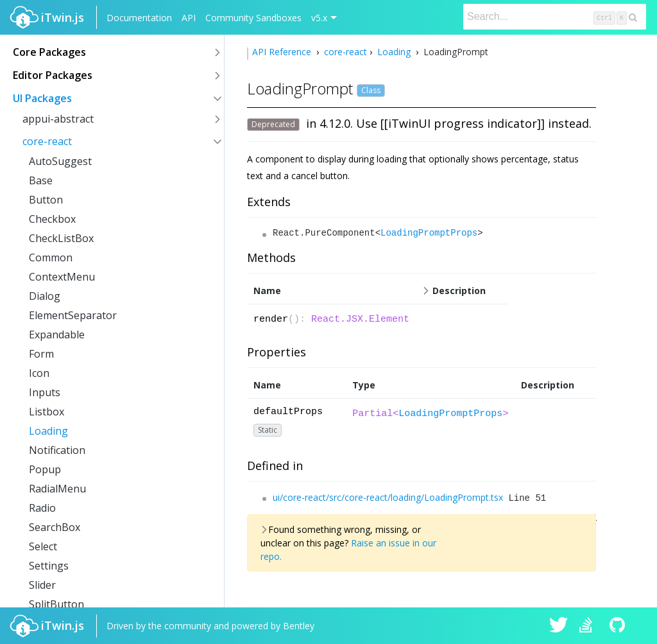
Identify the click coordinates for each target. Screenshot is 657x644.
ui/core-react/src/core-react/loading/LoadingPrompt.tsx (388, 497)
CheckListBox (61, 238)
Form (41, 354)
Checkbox (52, 219)
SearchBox (55, 527)
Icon (39, 373)
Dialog (45, 296)
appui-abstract (58, 119)
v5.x (319, 18)
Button (46, 200)
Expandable (57, 335)
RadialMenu (57, 489)
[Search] (555, 17)
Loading (48, 431)
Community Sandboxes (253, 18)
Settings (49, 566)
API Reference (283, 52)
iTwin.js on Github (619, 626)
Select (43, 546)
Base (41, 180)
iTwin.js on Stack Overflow (589, 626)
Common (51, 257)
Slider (42, 585)
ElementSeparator (73, 315)
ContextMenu (62, 277)
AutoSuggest (60, 161)
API (189, 18)
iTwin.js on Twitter (559, 626)
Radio (42, 508)
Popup (45, 469)
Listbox (47, 412)
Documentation (139, 18)
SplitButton (56, 604)
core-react (47, 141)
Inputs (45, 392)
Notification (57, 450)
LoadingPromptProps (429, 233)
